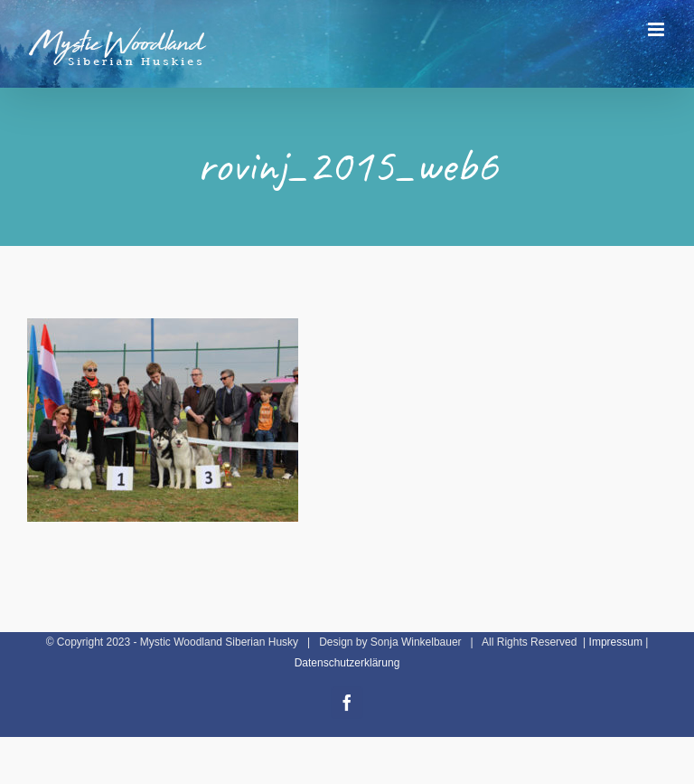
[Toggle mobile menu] (657, 29)
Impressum (616, 642)
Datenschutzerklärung (347, 663)
